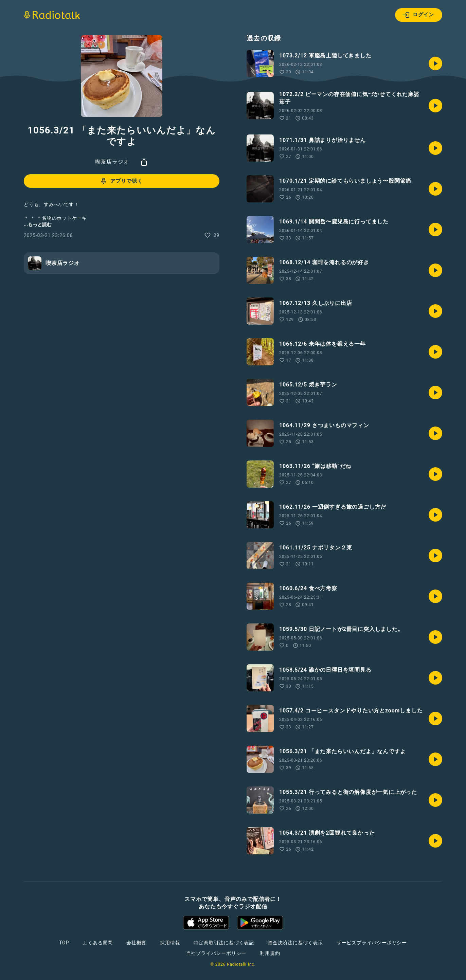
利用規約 (270, 953)
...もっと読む (38, 224)
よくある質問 (98, 943)
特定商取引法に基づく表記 (224, 943)
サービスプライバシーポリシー (372, 943)
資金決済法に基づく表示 (295, 943)
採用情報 (170, 943)
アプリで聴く (121, 181)
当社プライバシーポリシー (216, 953)
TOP (64, 943)
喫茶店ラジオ (112, 162)
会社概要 (136, 943)
